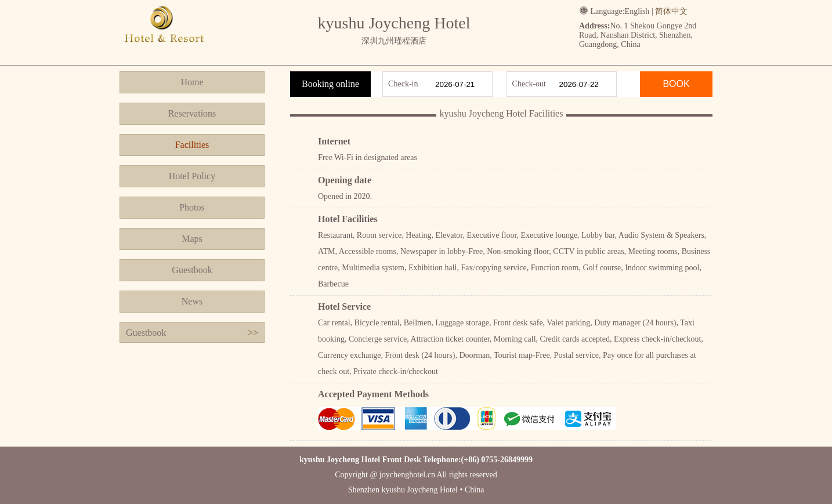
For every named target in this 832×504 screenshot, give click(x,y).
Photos (192, 207)
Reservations (192, 113)
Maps (192, 239)
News (192, 301)
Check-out (529, 84)
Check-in (403, 84)
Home (192, 82)
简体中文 (671, 11)
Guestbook (192, 270)
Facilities (192, 145)
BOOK (676, 84)
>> (253, 333)
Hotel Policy (192, 176)
